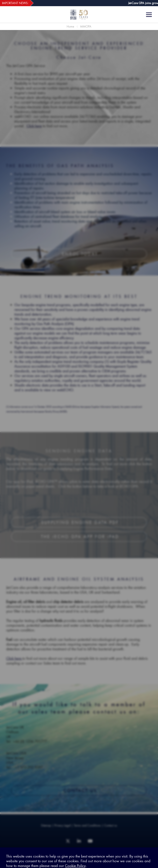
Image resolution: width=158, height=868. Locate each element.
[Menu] (150, 15)
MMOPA (86, 26)
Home (70, 26)
